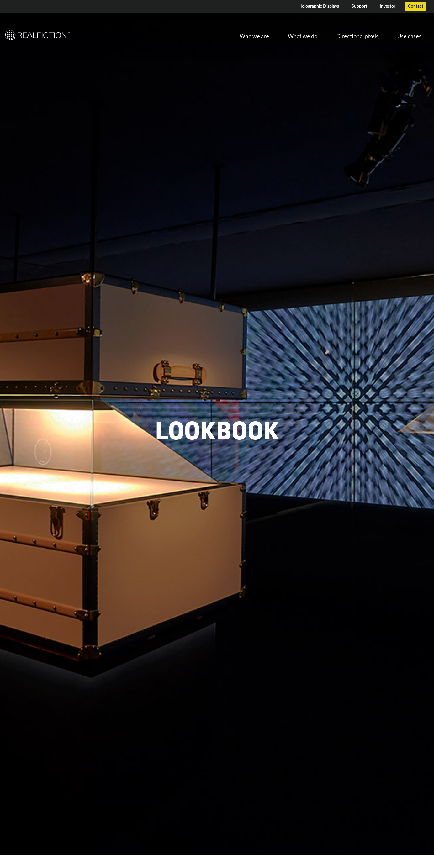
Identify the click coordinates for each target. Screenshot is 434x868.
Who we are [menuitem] (254, 36)
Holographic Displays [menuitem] (319, 6)
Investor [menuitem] (388, 6)
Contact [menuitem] (416, 6)
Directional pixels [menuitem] (357, 36)
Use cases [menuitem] (409, 36)
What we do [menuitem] (303, 36)
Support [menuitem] (359, 6)
